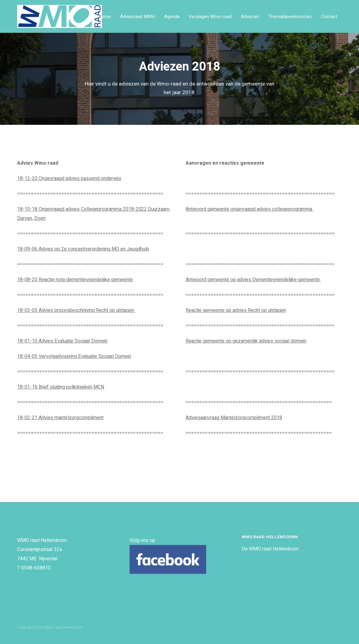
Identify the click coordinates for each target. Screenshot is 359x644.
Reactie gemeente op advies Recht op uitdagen (236, 310)
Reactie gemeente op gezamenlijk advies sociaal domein (246, 341)
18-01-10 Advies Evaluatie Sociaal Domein (62, 341)
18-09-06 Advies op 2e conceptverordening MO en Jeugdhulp (83, 249)
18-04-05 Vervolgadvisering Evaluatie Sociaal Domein (74, 356)
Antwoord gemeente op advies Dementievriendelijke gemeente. (253, 280)
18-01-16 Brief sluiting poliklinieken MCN (61, 387)
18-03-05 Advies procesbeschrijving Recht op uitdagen (76, 310)
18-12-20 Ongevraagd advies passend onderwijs (69, 178)
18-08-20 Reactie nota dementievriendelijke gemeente (75, 280)
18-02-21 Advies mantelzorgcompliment (60, 418)
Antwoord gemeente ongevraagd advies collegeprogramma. (249, 209)
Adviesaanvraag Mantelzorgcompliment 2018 (234, 418)
